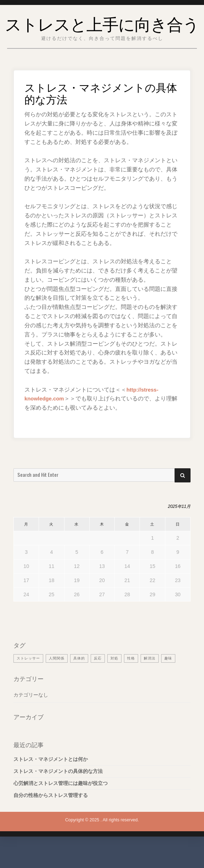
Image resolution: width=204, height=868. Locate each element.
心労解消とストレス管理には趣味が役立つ (61, 804)
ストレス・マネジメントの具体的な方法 (58, 792)
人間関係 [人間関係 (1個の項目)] (57, 679)
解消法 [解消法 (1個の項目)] (150, 679)
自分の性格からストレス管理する (51, 816)
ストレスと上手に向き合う (102, 33)
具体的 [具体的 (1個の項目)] (79, 679)
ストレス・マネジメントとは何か (51, 780)
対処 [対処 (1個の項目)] (114, 679)
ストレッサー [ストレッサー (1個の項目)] (28, 679)
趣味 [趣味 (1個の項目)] (168, 679)
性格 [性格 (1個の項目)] (131, 679)
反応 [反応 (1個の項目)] (98, 679)
